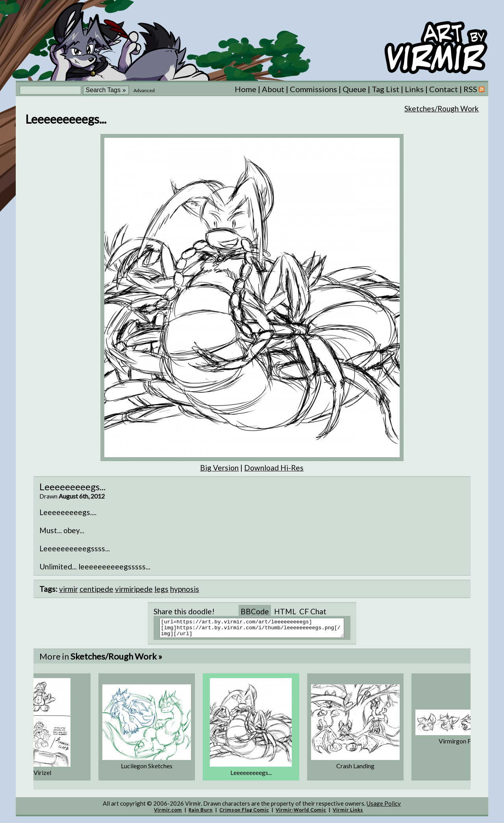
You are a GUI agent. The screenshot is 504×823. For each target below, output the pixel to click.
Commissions (313, 89)
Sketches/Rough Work (442, 108)
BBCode (255, 611)
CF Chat (313, 611)
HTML (285, 611)
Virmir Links (348, 813)
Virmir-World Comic (301, 813)
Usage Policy (384, 807)
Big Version (219, 468)
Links (414, 89)
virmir (69, 589)
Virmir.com (168, 813)
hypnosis (185, 589)
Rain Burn (201, 813)
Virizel (42, 776)
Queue (354, 89)
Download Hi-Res (274, 468)
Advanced (144, 90)
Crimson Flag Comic (244, 813)
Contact (444, 89)
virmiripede (134, 589)
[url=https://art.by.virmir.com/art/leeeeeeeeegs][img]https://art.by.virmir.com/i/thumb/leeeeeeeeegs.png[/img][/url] (257, 630)
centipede (96, 589)
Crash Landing (355, 769)
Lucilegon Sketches (147, 769)
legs (161, 589)
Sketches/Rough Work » (116, 660)
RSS (474, 89)
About (273, 89)
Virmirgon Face (460, 744)
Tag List (385, 89)
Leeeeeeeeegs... (251, 776)
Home (246, 89)
